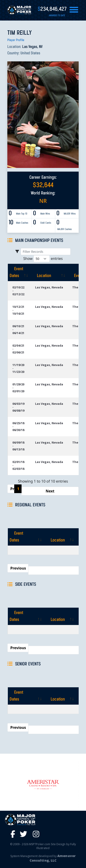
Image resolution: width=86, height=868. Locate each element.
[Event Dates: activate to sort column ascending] (19, 272)
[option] (43, 784)
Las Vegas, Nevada (49, 287)
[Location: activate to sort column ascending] (49, 272)
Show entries (43, 259)
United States (30, 53)
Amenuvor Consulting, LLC (53, 858)
